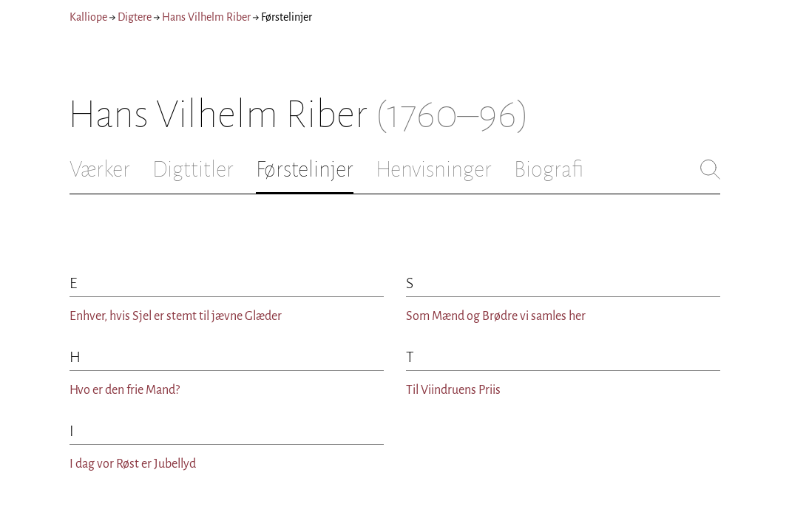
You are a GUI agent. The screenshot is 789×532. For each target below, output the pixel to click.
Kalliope (88, 17)
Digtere (135, 17)
